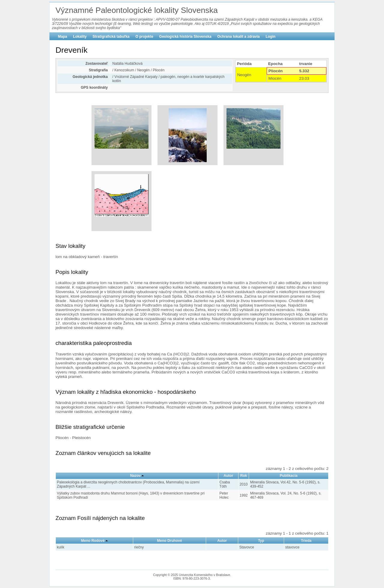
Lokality (80, 37)
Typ (261, 541)
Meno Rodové (93, 541)
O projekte (144, 37)
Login (270, 37)
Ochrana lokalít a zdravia (238, 37)
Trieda (306, 541)
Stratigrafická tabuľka (111, 37)
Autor (228, 476)
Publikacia (288, 476)
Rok (244, 476)
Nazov (135, 476)
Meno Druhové (169, 541)
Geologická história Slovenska (185, 37)
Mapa (63, 37)
